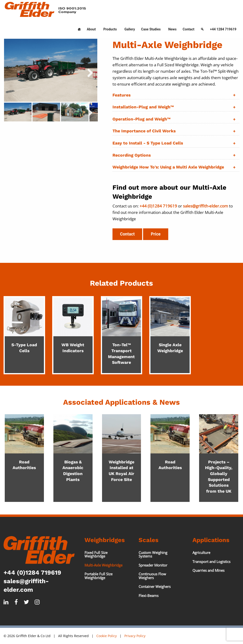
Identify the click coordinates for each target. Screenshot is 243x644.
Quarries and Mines (208, 570)
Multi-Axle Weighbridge (103, 565)
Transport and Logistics (211, 562)
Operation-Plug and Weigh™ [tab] (141, 119)
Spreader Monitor (153, 565)
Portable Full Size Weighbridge (98, 576)
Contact (189, 29)
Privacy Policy (135, 636)
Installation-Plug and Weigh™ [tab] (143, 107)
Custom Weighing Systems (153, 554)
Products (110, 29)
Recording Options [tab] (132, 155)
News (172, 29)
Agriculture (201, 553)
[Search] (202, 28)
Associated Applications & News (121, 402)
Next (93, 115)
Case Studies (151, 29)
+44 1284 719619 (223, 29)
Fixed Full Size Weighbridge (96, 554)
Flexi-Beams (149, 596)
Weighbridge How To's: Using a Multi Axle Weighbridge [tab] (168, 167)
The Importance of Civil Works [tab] (144, 131)
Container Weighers (155, 586)
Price (156, 234)
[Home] (79, 28)
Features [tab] (121, 95)
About (91, 29)
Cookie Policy (107, 636)
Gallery (130, 29)
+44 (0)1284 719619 (32, 572)
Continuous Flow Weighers (152, 576)
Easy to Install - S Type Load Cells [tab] (148, 143)
